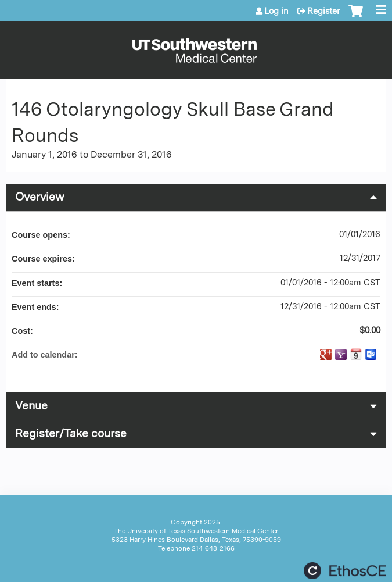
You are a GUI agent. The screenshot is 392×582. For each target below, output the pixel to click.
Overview (40, 197)
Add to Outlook (371, 355)
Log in (276, 11)
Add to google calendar (326, 355)
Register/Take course (71, 433)
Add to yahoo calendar (341, 355)
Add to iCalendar (356, 354)
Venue (31, 406)
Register (323, 11)
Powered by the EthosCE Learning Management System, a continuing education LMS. (345, 571)
